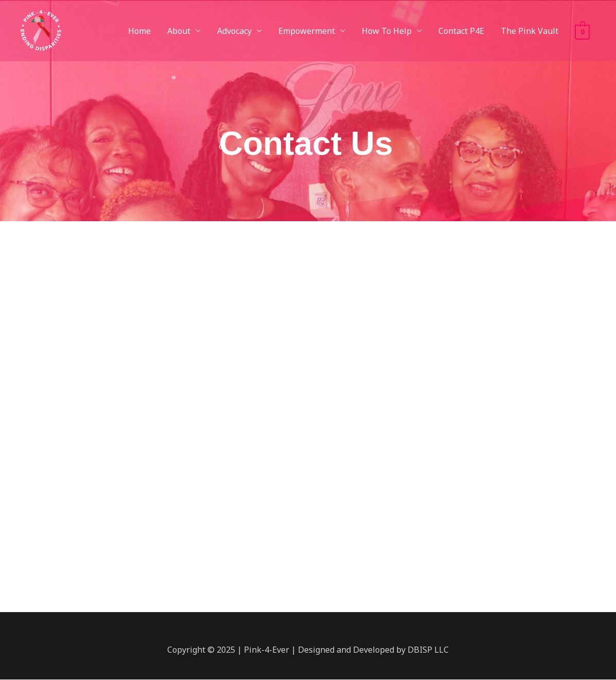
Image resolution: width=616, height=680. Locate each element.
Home (139, 31)
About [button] (179, 31)
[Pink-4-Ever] (40, 30)
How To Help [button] (387, 31)
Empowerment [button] (307, 31)
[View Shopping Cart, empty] (582, 31)
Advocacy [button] (234, 31)
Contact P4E (461, 31)
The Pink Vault (530, 31)
